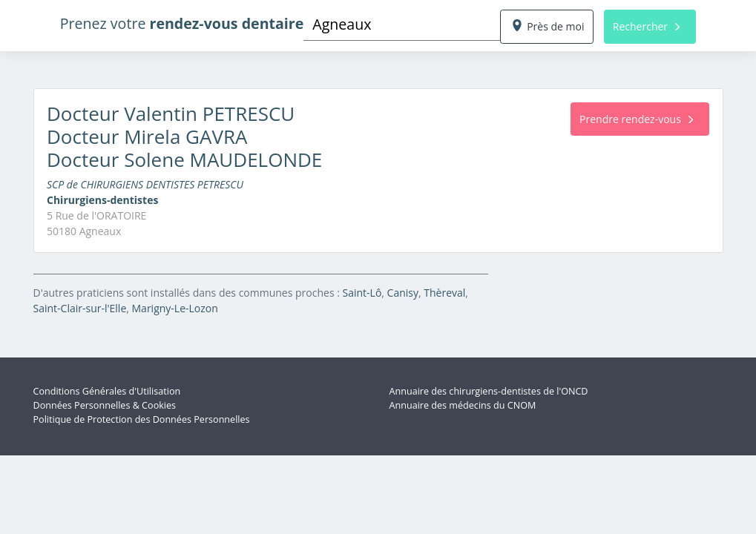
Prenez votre (182, 23)
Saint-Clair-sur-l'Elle (80, 308)
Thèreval (444, 293)
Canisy (403, 293)
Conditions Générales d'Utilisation (107, 391)
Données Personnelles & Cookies (105, 405)
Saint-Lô (362, 293)
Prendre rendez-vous (636, 119)
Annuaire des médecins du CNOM (463, 405)
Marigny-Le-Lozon (175, 308)
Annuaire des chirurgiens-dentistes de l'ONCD (489, 391)
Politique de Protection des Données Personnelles (142, 419)
